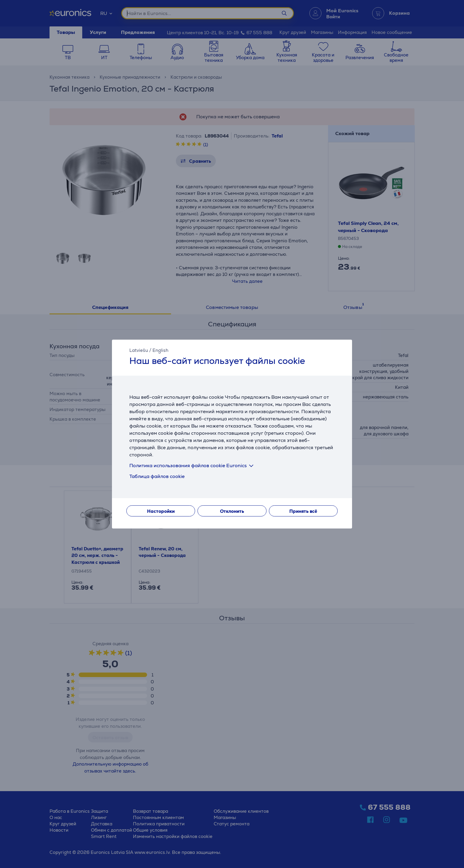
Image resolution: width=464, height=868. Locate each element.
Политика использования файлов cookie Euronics (193, 466)
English (160, 350)
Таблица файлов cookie (157, 476)
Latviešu (139, 350)
